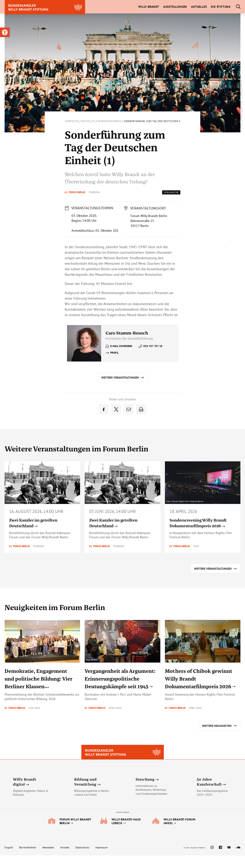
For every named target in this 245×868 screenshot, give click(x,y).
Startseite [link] (72, 121)
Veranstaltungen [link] (110, 121)
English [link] (9, 860)
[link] (5, 32)
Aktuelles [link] (88, 121)
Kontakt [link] (65, 860)
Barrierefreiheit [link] (28, 860)
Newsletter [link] (48, 860)
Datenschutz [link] (82, 860)
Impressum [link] (102, 860)
